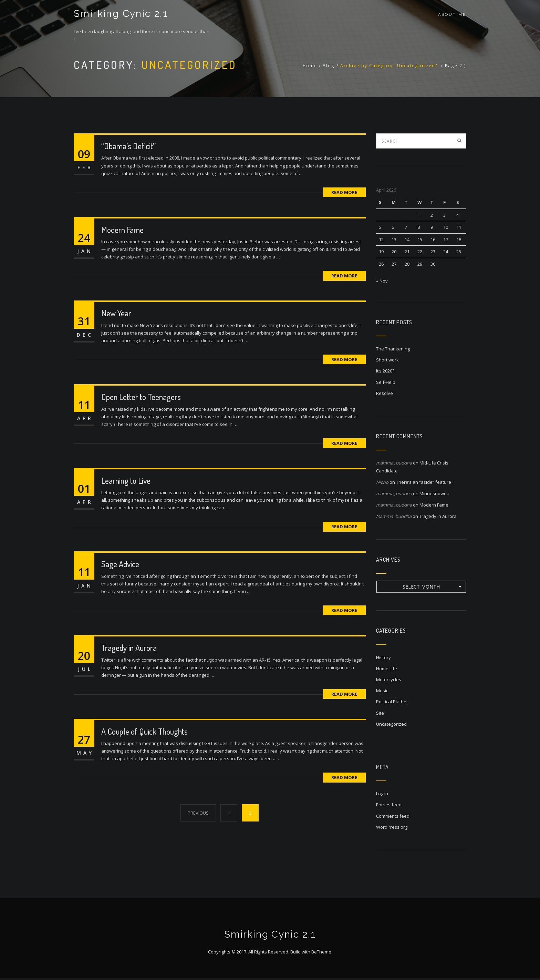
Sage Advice (120, 564)
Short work (387, 360)
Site (380, 713)
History (383, 657)
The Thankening (393, 349)
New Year (116, 313)
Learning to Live (126, 481)
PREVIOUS (198, 813)
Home (310, 66)
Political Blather (392, 702)
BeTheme (321, 954)
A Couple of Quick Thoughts (144, 731)
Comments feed (393, 816)
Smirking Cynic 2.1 (120, 15)
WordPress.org (392, 827)
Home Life (387, 668)
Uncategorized (391, 724)
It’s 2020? (385, 371)
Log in (382, 794)
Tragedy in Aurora (129, 648)
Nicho (382, 482)
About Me (452, 15)
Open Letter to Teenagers (141, 397)
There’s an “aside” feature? (425, 482)
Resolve (385, 393)
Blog (329, 66)
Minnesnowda (434, 493)
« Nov (382, 281)
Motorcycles (389, 680)
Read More (344, 192)
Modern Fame (122, 230)
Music (382, 691)
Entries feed (389, 805)
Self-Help (386, 382)
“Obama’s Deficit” (128, 146)
